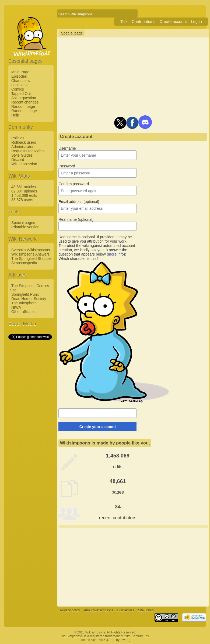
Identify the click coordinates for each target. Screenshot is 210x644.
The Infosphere (24, 303)
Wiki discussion (24, 164)
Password (67, 166)
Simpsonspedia (24, 263)
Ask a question (24, 98)
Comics (18, 89)
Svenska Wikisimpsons (31, 250)
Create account (173, 21)
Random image (24, 111)
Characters (20, 81)
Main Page (20, 72)
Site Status (146, 610)
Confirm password (74, 184)
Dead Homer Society (29, 299)
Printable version (25, 227)
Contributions (143, 21)
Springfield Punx (25, 294)
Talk (124, 21)
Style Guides (22, 155)
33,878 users (22, 200)
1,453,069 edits (24, 195)
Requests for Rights (28, 151)
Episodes (19, 76)
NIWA (16, 307)
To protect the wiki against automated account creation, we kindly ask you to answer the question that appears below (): (97, 250)
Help (15, 115)
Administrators (23, 147)
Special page (72, 33)
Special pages (23, 223)
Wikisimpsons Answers (30, 254)
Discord (18, 160)
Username (67, 148)
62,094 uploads (24, 191)
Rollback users (24, 142)
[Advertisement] (30, 421)
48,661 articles (24, 187)
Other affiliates (23, 312)
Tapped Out (21, 94)
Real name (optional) (76, 219)
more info (116, 254)
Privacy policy (70, 610)
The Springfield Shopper (32, 259)
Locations (19, 85)
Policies (18, 138)
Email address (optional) (79, 202)
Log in (196, 21)
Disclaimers (125, 610)
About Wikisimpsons (99, 610)
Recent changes (25, 102)
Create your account (98, 427)
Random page (23, 106)
